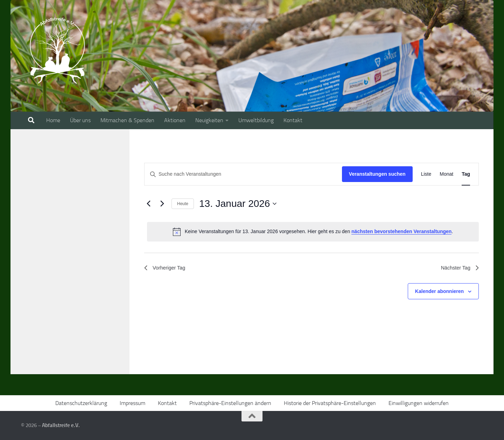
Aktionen (175, 120)
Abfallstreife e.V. (61, 425)
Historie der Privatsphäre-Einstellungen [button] (330, 403)
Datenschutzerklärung (81, 403)
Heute (183, 204)
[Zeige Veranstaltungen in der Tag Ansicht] (466, 174)
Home (53, 120)
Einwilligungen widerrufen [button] (419, 403)
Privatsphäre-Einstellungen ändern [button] (230, 403)
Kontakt (293, 120)
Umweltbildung (256, 120)
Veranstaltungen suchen (377, 174)
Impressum (132, 403)
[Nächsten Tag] (162, 204)
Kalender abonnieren (439, 293)
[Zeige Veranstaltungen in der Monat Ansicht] (446, 174)
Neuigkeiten (209, 120)
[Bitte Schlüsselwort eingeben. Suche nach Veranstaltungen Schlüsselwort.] (243, 174)
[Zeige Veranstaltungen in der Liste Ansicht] (426, 174)
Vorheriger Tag (167, 269)
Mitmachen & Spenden (127, 120)
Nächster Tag (458, 269)
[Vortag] (148, 204)
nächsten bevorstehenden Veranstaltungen (401, 231)
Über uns (80, 120)
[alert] (313, 232)
